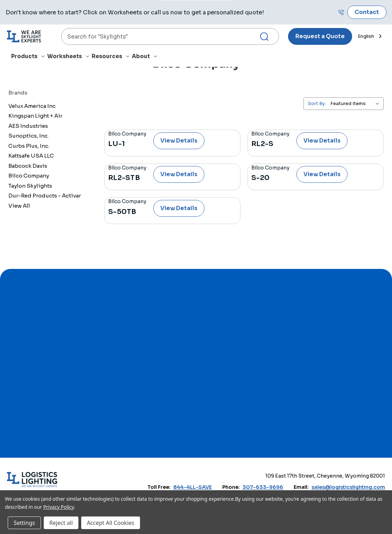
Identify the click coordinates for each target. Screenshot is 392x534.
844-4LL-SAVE (192, 487)
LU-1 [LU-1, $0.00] (117, 144)
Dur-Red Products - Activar (45, 196)
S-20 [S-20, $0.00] (260, 178)
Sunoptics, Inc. (29, 136)
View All (19, 206)
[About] (146, 58)
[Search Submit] (267, 37)
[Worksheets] (69, 58)
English (366, 36)
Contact (367, 12)
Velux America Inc (32, 106)
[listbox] (356, 104)
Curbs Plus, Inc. (29, 146)
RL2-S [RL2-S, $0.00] (262, 144)
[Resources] (112, 58)
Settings (24, 523)
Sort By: (317, 103)
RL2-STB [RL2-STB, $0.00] (124, 178)
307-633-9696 (263, 487)
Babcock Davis (28, 166)
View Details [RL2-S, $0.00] (322, 141)
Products (28, 56)
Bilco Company (29, 176)
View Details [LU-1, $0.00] (179, 141)
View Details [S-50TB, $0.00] (179, 208)
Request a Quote (320, 36)
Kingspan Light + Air (35, 116)
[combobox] (170, 36)
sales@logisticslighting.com (348, 487)
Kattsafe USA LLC (31, 156)
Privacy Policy (59, 507)
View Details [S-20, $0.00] (322, 174)
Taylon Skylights (30, 186)
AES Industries (28, 126)
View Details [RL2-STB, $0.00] (179, 174)
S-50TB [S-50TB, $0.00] (122, 212)
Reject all (61, 523)
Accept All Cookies (111, 523)
